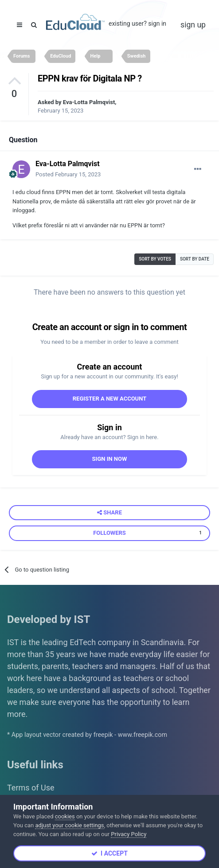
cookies (65, 816)
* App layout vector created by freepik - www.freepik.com (87, 735)
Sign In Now (110, 459)
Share (109, 513)
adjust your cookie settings (69, 825)
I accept (109, 853)
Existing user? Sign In (137, 23)
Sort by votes (155, 259)
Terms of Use (31, 788)
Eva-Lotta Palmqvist (89, 102)
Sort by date (195, 259)
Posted (68, 174)
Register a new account (110, 399)
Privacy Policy (129, 834)
